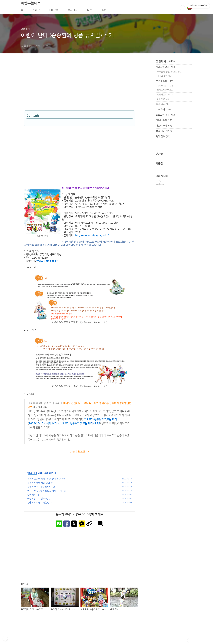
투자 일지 (163, 105)
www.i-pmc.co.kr (47, 262)
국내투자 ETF (165, 87)
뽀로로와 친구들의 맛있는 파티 (100, 420)
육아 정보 (163, 137)
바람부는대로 (31, 4)
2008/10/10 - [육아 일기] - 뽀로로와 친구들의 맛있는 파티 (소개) (64, 424)
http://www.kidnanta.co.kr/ (92, 237)
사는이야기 (165, 121)
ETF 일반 (163, 100)
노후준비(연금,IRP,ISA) (170, 73)
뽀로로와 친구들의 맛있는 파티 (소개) (45, 492)
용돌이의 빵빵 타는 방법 (39, 484)
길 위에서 (165, 62)
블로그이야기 (166, 116)
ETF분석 (54, 11)
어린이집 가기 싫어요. (38, 500)
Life (104, 11)
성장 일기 (32, 474)
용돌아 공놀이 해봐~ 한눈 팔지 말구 (44, 480)
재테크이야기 (166, 68)
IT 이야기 (164, 110)
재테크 (36, 11)
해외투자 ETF (165, 91)
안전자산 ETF (165, 96)
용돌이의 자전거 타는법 (38, 504)
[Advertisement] (53, 86)
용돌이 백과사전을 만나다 (39, 488)
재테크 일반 (165, 77)
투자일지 (73, 11)
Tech (90, 11)
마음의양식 (164, 127)
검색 (182, 9)
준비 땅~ (31, 496)
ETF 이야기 (165, 82)
